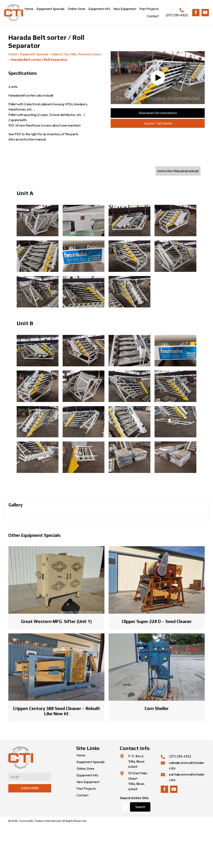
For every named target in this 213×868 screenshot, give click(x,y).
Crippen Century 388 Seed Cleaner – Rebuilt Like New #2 (56, 711)
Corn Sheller (157, 708)
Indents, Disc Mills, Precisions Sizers (76, 54)
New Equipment (88, 782)
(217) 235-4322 (177, 15)
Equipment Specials (34, 54)
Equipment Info (87, 775)
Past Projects (86, 789)
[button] (196, 13)
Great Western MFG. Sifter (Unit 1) (56, 621)
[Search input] (125, 807)
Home (13, 54)
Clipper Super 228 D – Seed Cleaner (157, 621)
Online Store (85, 769)
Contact (82, 795)
